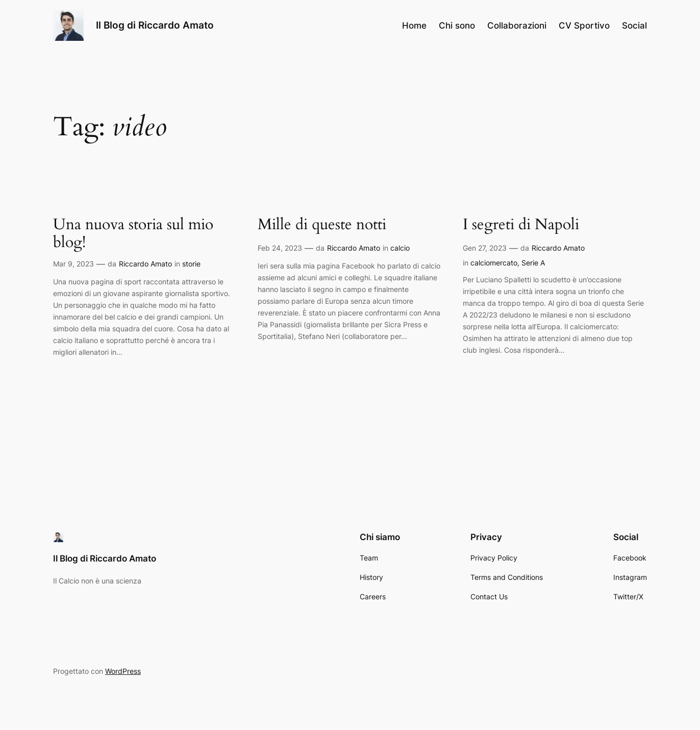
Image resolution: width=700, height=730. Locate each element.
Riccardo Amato (145, 264)
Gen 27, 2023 (485, 248)
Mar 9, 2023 (73, 264)
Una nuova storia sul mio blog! (133, 234)
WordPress (123, 671)
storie (191, 264)
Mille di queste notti (322, 225)
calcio (400, 248)
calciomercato (494, 263)
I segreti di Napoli (521, 225)
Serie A (533, 263)
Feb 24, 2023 (280, 248)
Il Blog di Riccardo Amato (155, 25)
